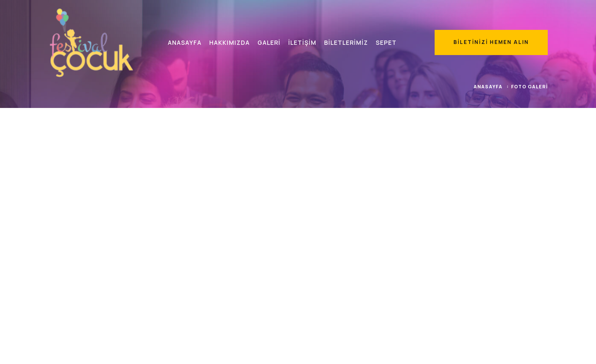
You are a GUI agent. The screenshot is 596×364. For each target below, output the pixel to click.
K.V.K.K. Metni (435, 350)
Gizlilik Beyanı (529, 350)
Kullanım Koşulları (482, 350)
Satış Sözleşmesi (388, 350)
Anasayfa (488, 86)
